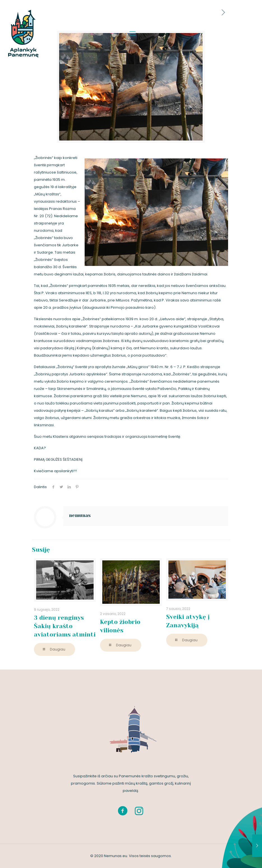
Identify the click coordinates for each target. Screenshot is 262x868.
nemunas (80, 515)
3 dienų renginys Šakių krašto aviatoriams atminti (65, 626)
